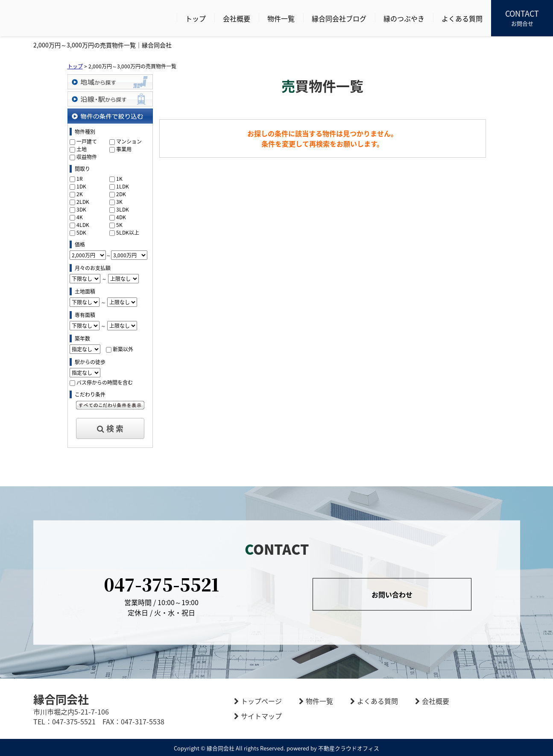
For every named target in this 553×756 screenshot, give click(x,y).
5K (119, 225)
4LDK (83, 225)
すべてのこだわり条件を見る (110, 405)
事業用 (124, 149)
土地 (82, 149)
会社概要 (237, 18)
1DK (81, 186)
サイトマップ (261, 716)
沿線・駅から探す (110, 99)
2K (80, 194)
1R (80, 179)
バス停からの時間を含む (105, 382)
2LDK (83, 202)
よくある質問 (462, 18)
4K (80, 217)
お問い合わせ (392, 594)
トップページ (261, 701)
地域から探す (110, 82)
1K (119, 179)
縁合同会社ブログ (339, 18)
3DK (81, 209)
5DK (81, 232)
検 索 (110, 428)
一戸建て (87, 141)
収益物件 (87, 157)
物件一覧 (281, 18)
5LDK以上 (128, 232)
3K (119, 202)
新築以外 (123, 349)
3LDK (123, 209)
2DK (121, 194)
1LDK (123, 186)
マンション (129, 141)
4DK (121, 217)
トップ (196, 18)
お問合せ (522, 18)
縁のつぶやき (404, 18)
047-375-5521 (161, 584)
